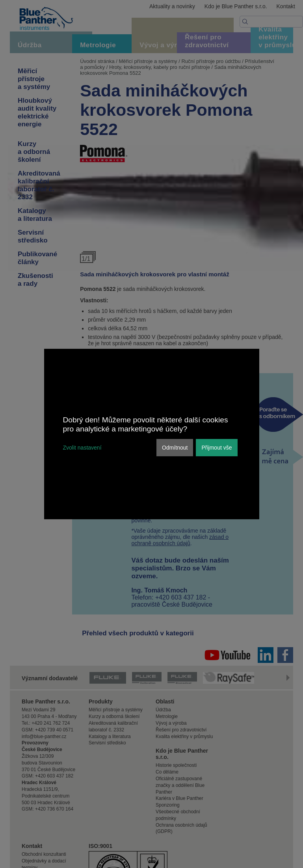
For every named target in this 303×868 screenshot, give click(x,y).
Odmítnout (175, 448)
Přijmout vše (217, 448)
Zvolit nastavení (82, 448)
